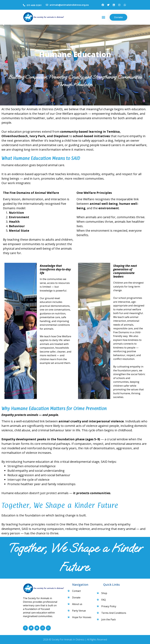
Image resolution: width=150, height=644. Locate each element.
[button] (104, 17)
